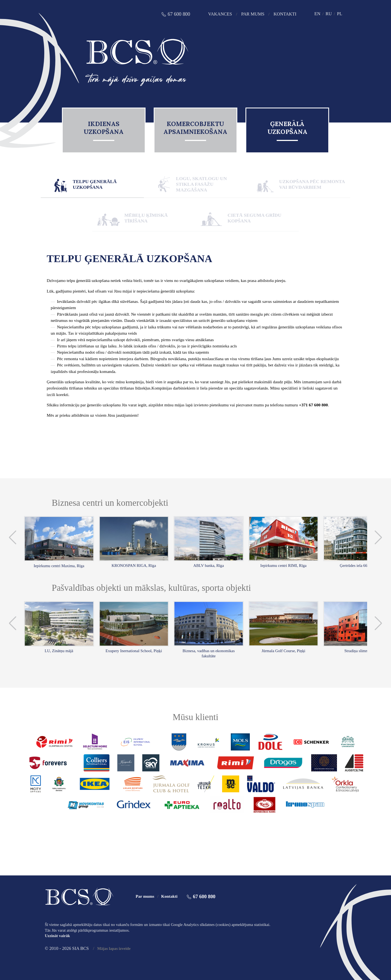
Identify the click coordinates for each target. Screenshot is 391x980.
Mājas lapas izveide (114, 948)
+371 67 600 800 (313, 405)
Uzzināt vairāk (57, 936)
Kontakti (285, 14)
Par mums (253, 14)
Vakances (220, 14)
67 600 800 (179, 14)
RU (329, 14)
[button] (13, 538)
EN (317, 14)
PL (340, 14)
